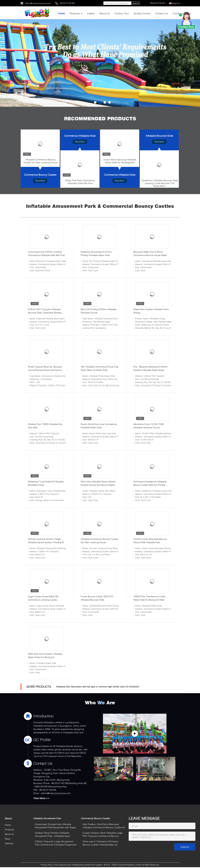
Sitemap (9, 843)
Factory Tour (122, 13)
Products (75, 13)
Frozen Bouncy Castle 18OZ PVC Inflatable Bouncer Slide (97, 598)
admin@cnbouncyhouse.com (38, 3)
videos (91, 13)
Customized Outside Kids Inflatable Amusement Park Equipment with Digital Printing (56, 826)
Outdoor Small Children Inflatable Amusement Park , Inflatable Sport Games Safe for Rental (53, 835)
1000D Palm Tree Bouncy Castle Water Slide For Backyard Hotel (149, 598)
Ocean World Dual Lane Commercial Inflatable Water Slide (99, 426)
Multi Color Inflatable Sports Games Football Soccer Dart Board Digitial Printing (98, 483)
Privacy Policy (47, 865)
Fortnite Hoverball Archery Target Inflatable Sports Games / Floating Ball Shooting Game (47, 541)
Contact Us (162, 13)
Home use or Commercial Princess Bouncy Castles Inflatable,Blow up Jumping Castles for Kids (100, 843)
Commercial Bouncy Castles (40, 175)
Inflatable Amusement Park (47, 818)
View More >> (41, 798)
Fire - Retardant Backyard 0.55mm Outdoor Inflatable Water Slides (151, 368)
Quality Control (142, 13)
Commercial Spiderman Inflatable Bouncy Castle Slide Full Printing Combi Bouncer (150, 483)
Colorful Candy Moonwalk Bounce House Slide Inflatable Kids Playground (150, 541)
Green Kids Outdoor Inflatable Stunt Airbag (151, 311)
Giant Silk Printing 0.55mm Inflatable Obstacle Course (99, 311)
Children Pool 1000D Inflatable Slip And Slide (45, 426)
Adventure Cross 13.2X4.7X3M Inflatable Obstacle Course (149, 426)
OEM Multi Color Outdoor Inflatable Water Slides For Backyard (45, 655)
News (8, 839)
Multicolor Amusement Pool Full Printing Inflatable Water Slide (96, 253)
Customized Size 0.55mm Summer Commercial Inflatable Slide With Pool (46, 253)
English (176, 3)
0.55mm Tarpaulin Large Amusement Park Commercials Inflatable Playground (56, 843)
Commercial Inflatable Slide (80, 136)
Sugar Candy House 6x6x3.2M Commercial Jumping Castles (43, 598)
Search (136, 3)
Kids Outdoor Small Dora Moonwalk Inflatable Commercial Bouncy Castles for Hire (104, 826)
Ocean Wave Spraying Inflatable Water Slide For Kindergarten (120, 161)
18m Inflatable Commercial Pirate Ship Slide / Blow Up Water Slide (100, 368)
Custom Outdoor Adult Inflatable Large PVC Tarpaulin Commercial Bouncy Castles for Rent (103, 835)
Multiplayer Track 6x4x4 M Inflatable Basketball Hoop (46, 483)
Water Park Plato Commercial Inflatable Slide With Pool (80, 182)
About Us (105, 13)
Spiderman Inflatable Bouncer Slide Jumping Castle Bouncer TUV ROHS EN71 (160, 183)
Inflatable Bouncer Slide (159, 136)
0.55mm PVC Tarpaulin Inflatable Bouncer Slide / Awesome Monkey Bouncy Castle (45, 311)
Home (61, 13)
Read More (40, 181)
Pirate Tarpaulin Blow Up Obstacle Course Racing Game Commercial (45, 368)
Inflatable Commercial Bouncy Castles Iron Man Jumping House (40, 161)
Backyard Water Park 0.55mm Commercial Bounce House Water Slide (150, 254)
